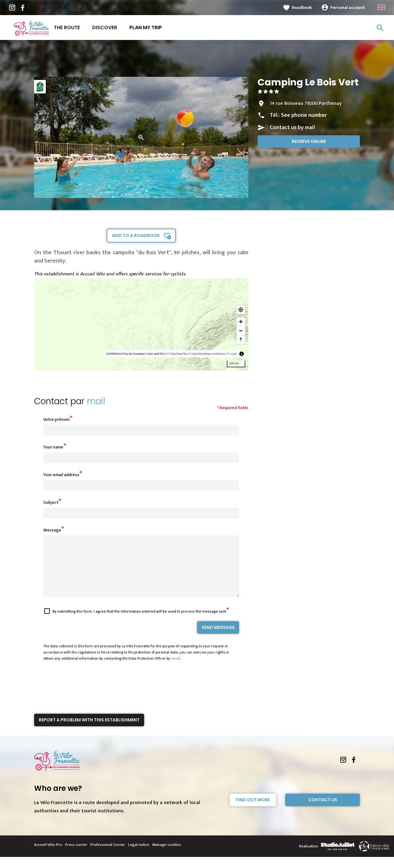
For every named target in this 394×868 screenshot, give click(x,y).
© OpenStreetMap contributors (207, 354)
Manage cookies (167, 856)
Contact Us (323, 811)
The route (67, 28)
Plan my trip (146, 28)
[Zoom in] (241, 322)
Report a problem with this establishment (89, 731)
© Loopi (232, 354)
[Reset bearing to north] (241, 339)
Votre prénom (56, 419)
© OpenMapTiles (177, 354)
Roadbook (302, 8)
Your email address (61, 475)
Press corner (76, 856)
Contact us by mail (292, 128)
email (176, 669)
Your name (53, 447)
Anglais (381, 7)
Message (52, 530)
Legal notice (139, 856)
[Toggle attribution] (242, 354)
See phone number (304, 115)
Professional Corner (108, 856)
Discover (105, 28)
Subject (51, 502)
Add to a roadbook (136, 235)
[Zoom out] (241, 331)
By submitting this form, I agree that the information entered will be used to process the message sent (139, 622)
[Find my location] (241, 310)
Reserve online (309, 141)
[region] (141, 324)
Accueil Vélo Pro (48, 856)
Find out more (253, 811)
